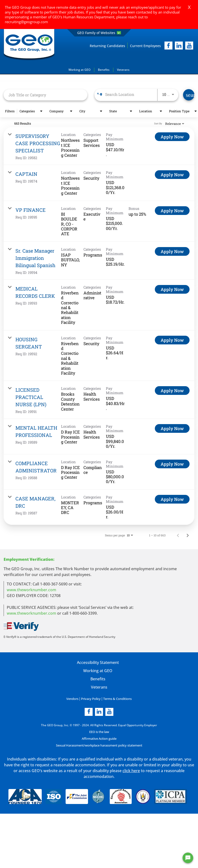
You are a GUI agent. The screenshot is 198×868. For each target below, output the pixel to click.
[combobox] (45, 95)
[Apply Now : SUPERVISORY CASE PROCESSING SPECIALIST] (172, 137)
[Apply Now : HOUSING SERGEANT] (172, 340)
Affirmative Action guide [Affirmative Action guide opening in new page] (99, 738)
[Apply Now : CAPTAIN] (172, 175)
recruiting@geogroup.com (26, 22)
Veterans (123, 69)
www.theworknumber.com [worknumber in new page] (31, 590)
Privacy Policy (91, 699)
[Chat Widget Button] (188, 858)
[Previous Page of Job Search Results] (178, 535)
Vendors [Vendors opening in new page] (74, 699)
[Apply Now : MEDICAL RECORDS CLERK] (172, 289)
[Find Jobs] (189, 95)
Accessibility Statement (98, 662)
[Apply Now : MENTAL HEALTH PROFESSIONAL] (172, 428)
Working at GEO (79, 69)
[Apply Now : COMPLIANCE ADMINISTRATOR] (172, 464)
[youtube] (189, 46)
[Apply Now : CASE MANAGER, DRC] (172, 499)
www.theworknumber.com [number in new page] (31, 613)
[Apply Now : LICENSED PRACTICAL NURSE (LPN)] (172, 391)
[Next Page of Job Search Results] (188, 535)
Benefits (104, 69)
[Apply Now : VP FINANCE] (172, 210)
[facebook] (168, 46)
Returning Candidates (107, 46)
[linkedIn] (179, 46)
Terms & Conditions (116, 699)
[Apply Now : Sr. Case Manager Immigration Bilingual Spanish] (172, 251)
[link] (99, 146)
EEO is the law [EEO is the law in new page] (99, 732)
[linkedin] (99, 712)
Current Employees (145, 46)
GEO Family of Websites (99, 33)
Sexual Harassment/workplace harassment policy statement (99, 745)
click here (131, 770)
